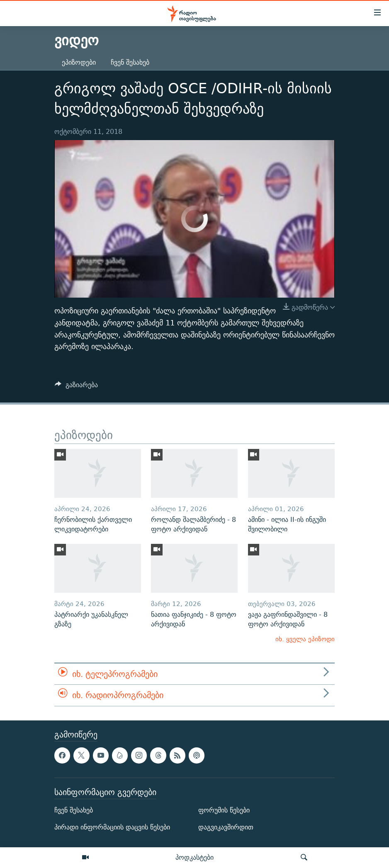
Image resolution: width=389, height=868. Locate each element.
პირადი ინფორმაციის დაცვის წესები (112, 827)
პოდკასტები (194, 857)
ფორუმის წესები (224, 810)
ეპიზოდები (79, 62)
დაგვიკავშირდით (226, 827)
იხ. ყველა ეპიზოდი (305, 639)
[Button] (76, 387)
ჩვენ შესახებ (130, 62)
